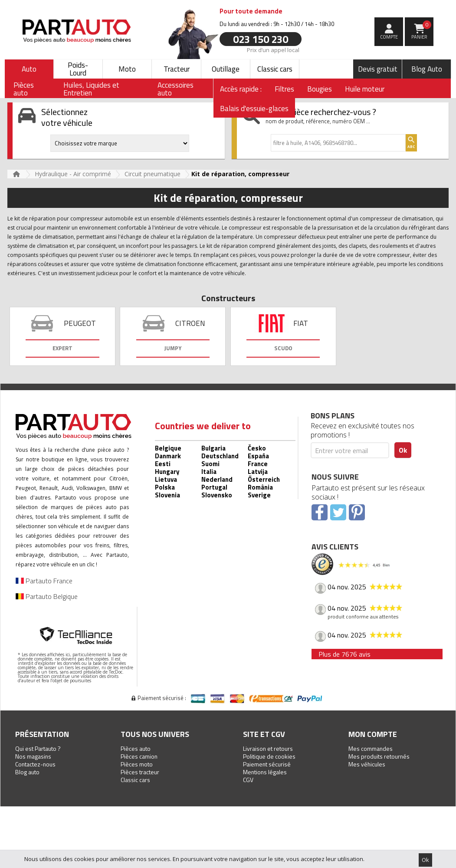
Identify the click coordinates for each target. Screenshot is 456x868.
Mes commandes (371, 748)
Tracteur (177, 69)
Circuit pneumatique (153, 174)
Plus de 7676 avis (344, 654)
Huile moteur (365, 89)
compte (389, 37)
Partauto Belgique (47, 596)
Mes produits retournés (379, 756)
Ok (425, 860)
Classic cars (275, 69)
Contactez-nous (35, 764)
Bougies (320, 89)
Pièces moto (137, 764)
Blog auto (27, 772)
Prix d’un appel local (273, 49)
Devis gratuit (378, 69)
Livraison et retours (268, 748)
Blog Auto (427, 69)
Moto (127, 69)
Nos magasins (33, 756)
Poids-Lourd (78, 69)
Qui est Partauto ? (38, 748)
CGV (248, 780)
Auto (29, 69)
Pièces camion (139, 756)
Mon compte (373, 734)
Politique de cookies (269, 756)
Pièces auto (136, 748)
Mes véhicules (367, 764)
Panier (422, 30)
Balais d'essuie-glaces (254, 108)
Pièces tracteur (140, 772)
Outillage (226, 69)
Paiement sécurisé (267, 764)
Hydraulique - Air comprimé (73, 174)
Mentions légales (265, 772)
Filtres (284, 89)
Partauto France (44, 581)
